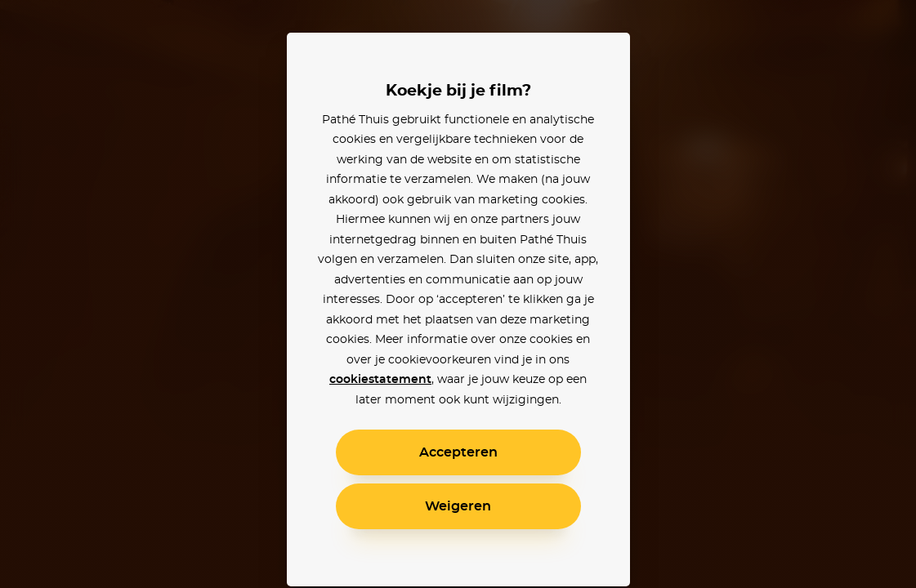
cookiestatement (380, 380)
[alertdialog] (458, 294)
